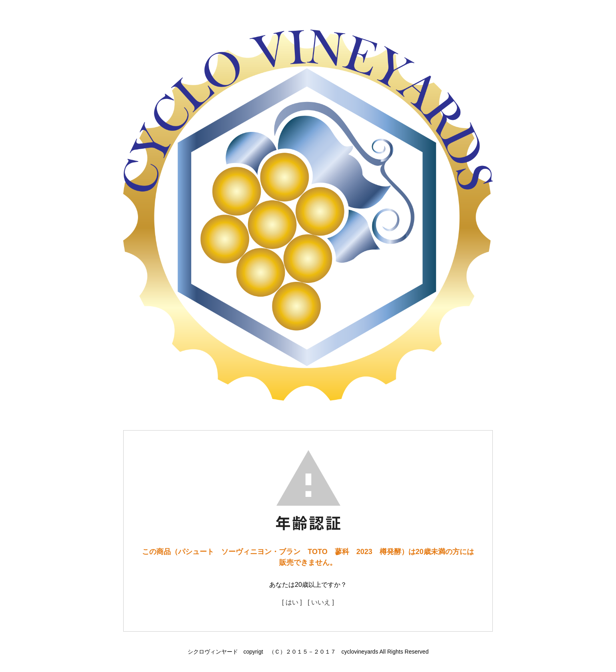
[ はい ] (292, 602)
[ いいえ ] (321, 602)
